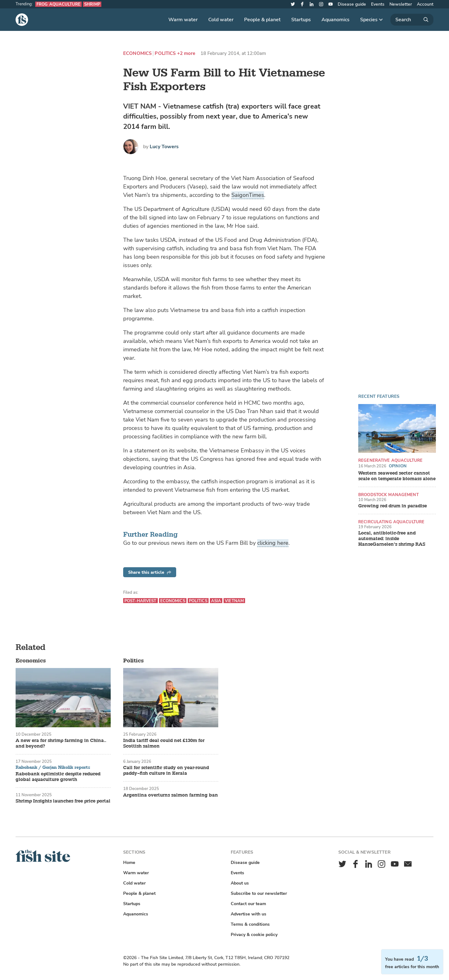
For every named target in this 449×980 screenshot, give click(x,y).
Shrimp (92, 4)
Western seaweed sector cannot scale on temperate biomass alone (397, 476)
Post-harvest (140, 601)
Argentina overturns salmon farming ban (171, 795)
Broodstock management (389, 495)
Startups (301, 20)
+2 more (186, 54)
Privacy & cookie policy (254, 935)
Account (425, 4)
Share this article (150, 572)
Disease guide (352, 4)
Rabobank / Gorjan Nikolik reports (53, 768)
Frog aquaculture (58, 4)
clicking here (273, 543)
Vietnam (234, 601)
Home (129, 863)
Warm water (183, 20)
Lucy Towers (164, 147)
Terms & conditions (250, 924)
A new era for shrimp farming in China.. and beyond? (61, 744)
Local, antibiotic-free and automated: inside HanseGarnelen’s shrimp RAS (392, 539)
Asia (216, 601)
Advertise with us (249, 914)
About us (240, 883)
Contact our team (248, 904)
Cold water (221, 20)
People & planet (262, 20)
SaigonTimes (248, 195)
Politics (165, 54)
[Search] (412, 20)
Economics (137, 54)
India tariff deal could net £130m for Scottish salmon (164, 744)
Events (378, 4)
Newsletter (401, 4)
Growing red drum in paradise (393, 506)
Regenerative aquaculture (390, 460)
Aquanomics (336, 20)
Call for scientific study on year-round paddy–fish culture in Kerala (166, 771)
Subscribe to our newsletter (259, 893)
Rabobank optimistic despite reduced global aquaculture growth (58, 777)
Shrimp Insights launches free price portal (63, 801)
